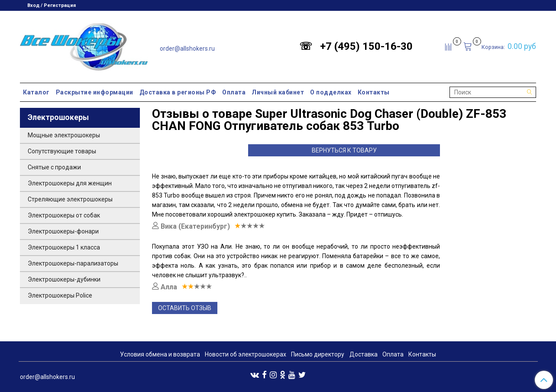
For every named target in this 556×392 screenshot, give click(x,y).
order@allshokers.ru (187, 49)
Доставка (364, 354)
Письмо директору (318, 354)
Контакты (374, 92)
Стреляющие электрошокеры (70, 199)
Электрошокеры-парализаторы (73, 263)
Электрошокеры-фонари (63, 231)
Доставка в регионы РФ (178, 92)
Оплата (234, 92)
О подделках (331, 92)
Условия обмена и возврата (160, 354)
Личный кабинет (278, 92)
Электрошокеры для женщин (70, 183)
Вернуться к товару (344, 150)
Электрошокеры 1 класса (64, 247)
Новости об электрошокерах (246, 354)
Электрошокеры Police (60, 295)
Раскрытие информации (95, 92)
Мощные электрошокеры (64, 135)
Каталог (36, 92)
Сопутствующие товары (62, 151)
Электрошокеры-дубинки (64, 279)
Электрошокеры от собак (64, 215)
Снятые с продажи (54, 167)
